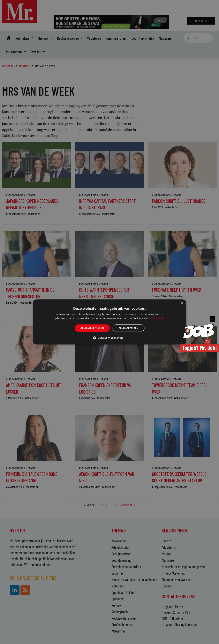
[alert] (109, 322)
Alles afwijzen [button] (128, 328)
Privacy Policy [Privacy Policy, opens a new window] (157, 319)
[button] (109, 338)
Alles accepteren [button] (92, 328)
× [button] (182, 304)
